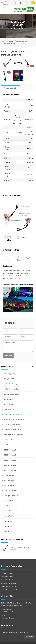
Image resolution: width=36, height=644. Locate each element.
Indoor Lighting (9, 409)
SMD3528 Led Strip (10, 460)
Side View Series (9, 480)
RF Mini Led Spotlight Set (12, 424)
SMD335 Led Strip (10, 465)
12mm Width (8, 521)
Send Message (8, 356)
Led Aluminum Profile (11, 506)
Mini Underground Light (12, 389)
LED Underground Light (11, 394)
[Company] (26, 337)
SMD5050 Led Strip (10, 450)
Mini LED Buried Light (11, 384)
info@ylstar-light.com (7, 3)
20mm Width (8, 531)
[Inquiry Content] (18, 346)
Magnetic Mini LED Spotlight (13, 435)
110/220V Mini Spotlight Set (13, 429)
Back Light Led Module (11, 496)
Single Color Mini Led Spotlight (14, 419)
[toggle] (4, 10)
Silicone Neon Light (10, 470)
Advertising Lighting (10, 490)
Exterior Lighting (9, 374)
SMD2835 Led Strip (10, 455)
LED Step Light (8, 404)
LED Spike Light (9, 379)
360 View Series (9, 485)
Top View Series (9, 475)
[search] (33, 3)
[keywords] (25, 3)
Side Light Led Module (11, 501)
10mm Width (8, 511)
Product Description (11, 88)
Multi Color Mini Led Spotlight (14, 414)
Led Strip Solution (9, 440)
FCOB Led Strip (9, 445)
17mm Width (8, 526)
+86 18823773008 (7, 612)
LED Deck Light (9, 399)
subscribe (29, 637)
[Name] (10, 331)
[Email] (26, 331)
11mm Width (8, 516)
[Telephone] (10, 337)
